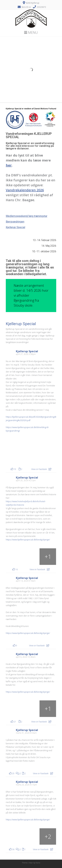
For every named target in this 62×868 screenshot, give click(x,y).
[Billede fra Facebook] (18, 452)
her (9, 165)
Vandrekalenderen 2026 (25, 190)
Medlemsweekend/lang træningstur (27, 216)
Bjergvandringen (15, 222)
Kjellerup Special (15, 227)
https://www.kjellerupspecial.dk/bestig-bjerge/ (28, 540)
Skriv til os (26, 7)
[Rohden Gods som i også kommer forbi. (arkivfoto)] (14, 709)
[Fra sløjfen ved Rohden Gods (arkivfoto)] (48, 709)
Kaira (38, 863)
